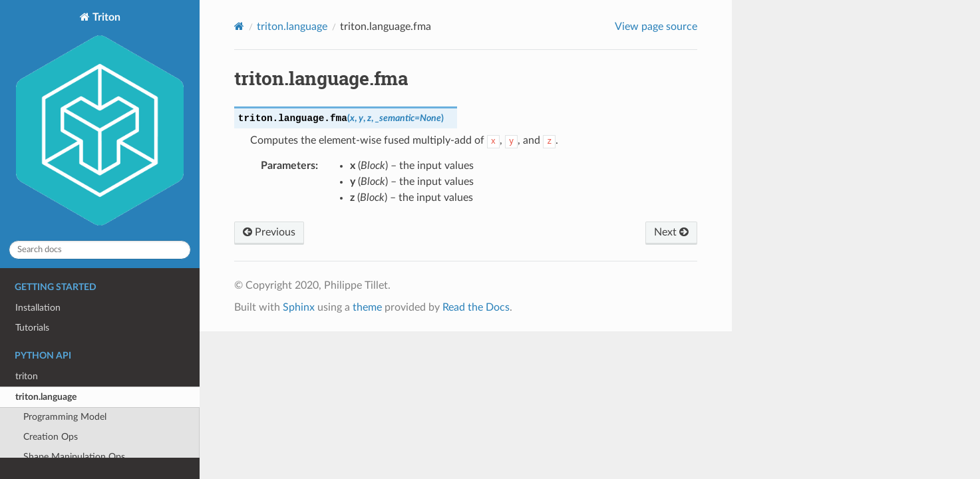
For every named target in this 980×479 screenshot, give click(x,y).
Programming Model (65, 417)
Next (671, 232)
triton (27, 376)
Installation (38, 308)
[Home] (239, 26)
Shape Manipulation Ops (74, 457)
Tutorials (32, 328)
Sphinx (299, 307)
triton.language (46, 397)
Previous (269, 232)
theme (367, 307)
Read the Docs (476, 307)
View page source (656, 27)
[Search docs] (100, 250)
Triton (100, 120)
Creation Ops (51, 437)
